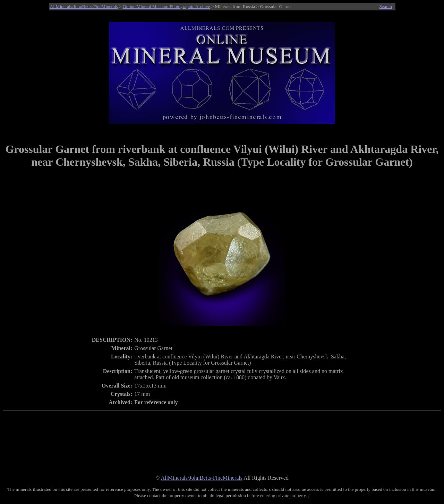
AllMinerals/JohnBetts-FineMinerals (84, 6)
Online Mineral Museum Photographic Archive (166, 6)
